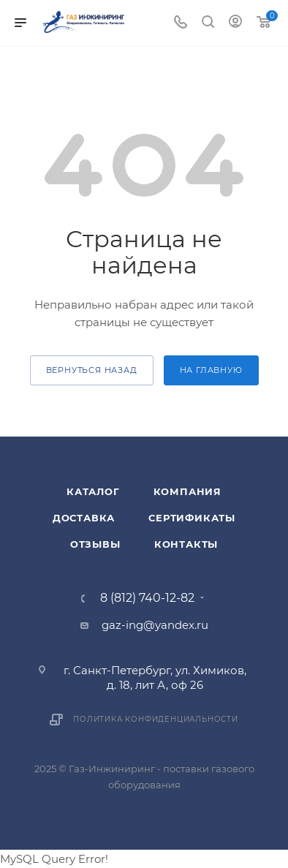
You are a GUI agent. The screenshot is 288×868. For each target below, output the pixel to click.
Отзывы (95, 544)
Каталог (93, 491)
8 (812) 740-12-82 (147, 598)
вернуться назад (92, 370)
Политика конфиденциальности (156, 719)
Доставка (84, 518)
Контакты (186, 544)
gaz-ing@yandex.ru (155, 625)
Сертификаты (192, 518)
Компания (187, 491)
